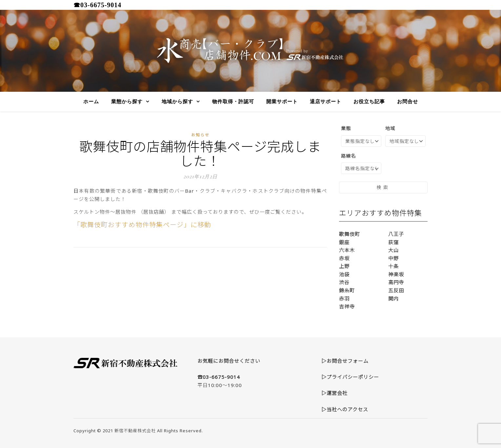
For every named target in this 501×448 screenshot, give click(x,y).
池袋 (344, 274)
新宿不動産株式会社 (135, 431)
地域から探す (177, 102)
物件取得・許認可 (233, 102)
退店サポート (326, 102)
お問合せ (408, 102)
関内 (393, 299)
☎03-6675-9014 (97, 5)
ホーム (91, 102)
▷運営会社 (334, 393)
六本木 (347, 250)
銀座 (344, 242)
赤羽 (344, 299)
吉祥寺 (347, 306)
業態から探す (127, 102)
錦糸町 (347, 290)
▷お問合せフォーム (345, 361)
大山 (393, 250)
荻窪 (393, 242)
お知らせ (200, 135)
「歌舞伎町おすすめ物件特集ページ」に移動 (142, 225)
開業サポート (282, 102)
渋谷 (344, 282)
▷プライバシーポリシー (350, 377)
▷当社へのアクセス (345, 409)
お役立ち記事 (369, 102)
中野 (393, 258)
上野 (344, 266)
